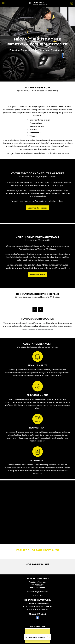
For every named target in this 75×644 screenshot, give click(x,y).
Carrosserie (35, 129)
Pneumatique (36, 120)
